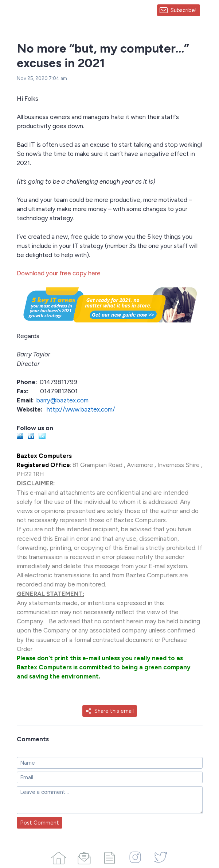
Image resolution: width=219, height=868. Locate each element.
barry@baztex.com (62, 400)
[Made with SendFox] (210, 10)
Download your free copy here (59, 273)
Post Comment (40, 823)
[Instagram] (135, 857)
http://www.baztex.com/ (81, 409)
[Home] (59, 857)
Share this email (110, 711)
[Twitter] (161, 857)
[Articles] (110, 857)
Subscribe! (184, 10)
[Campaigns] (84, 857)
